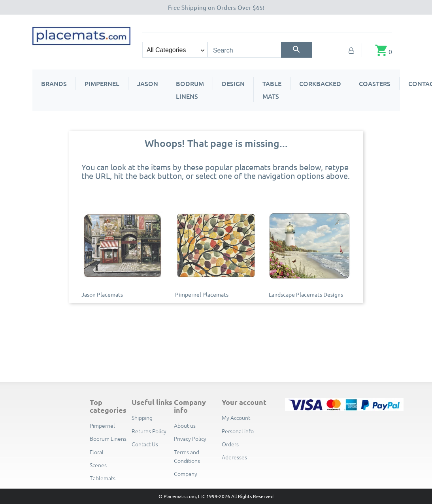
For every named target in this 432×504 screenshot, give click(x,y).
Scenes (98, 465)
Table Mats (272, 90)
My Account (236, 417)
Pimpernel (102, 83)
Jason (148, 83)
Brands (54, 83)
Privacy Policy (190, 438)
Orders (230, 444)
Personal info (238, 431)
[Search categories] (175, 50)
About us (185, 425)
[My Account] (351, 50)
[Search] (297, 50)
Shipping (142, 417)
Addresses (234, 457)
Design (233, 83)
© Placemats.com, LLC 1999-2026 (194, 496)
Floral (97, 452)
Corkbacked (320, 83)
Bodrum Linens (190, 90)
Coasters (375, 83)
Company (186, 474)
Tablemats (103, 478)
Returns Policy (149, 431)
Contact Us (145, 444)
